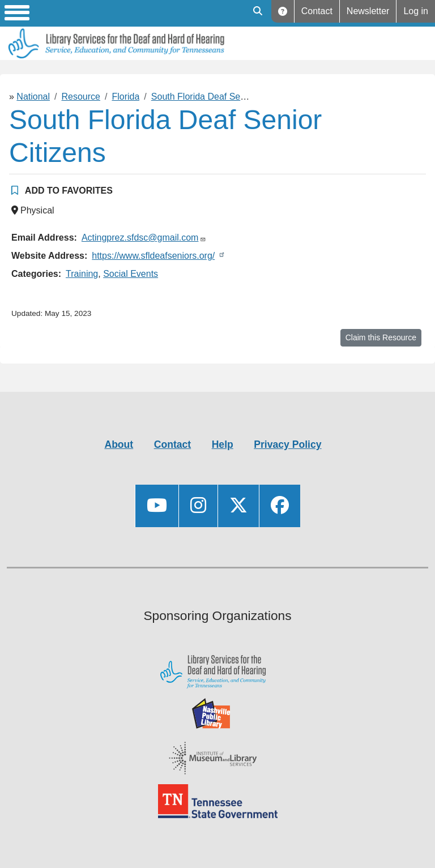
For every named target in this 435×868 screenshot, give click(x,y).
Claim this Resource (381, 337)
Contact (317, 11)
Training (82, 274)
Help (283, 11)
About (119, 444)
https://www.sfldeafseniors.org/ (153, 256)
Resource (81, 97)
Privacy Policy (287, 444)
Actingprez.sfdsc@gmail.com (140, 238)
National (33, 97)
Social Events (131, 274)
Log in (416, 11)
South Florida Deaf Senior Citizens (221, 97)
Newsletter (368, 11)
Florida (125, 97)
